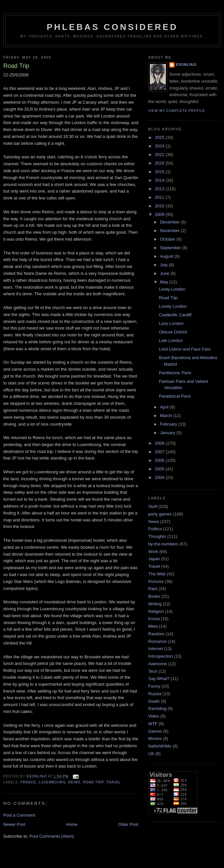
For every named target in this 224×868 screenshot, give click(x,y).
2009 (160, 214)
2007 (160, 452)
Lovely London (173, 306)
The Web (157, 574)
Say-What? (159, 679)
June (165, 273)
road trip (93, 782)
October (168, 239)
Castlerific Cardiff (175, 315)
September (171, 248)
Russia (155, 694)
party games (160, 514)
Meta (153, 626)
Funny (154, 686)
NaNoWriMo (160, 746)
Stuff (153, 506)
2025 (160, 137)
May (165, 282)
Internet (155, 649)
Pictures (156, 581)
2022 (160, 155)
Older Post (128, 824)
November (171, 231)
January (168, 433)
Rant (153, 589)
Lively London (172, 289)
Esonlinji (186, 65)
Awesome (158, 664)
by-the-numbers (163, 544)
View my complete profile (177, 111)
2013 (160, 189)
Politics (155, 529)
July (165, 265)
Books (154, 596)
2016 (160, 163)
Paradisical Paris (175, 396)
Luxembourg (52, 782)
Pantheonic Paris (175, 373)
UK (151, 754)
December (171, 222)
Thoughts (157, 536)
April (165, 407)
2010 (160, 206)
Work (153, 552)
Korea (154, 619)
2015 (160, 172)
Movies (155, 738)
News (154, 522)
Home (72, 824)
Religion (156, 611)
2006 (160, 460)
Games (155, 731)
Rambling (157, 709)
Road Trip (168, 298)
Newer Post (14, 824)
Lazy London (171, 323)
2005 (160, 469)
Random (156, 634)
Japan (154, 559)
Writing (155, 604)
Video (154, 716)
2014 (160, 180)
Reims (74, 782)
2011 (160, 197)
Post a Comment (19, 815)
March (167, 416)
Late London (171, 341)
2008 (160, 443)
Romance (157, 641)
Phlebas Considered (112, 27)
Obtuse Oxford (173, 332)
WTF (153, 724)
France (28, 782)
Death (154, 701)
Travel (113, 782)
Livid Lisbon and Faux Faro (185, 349)
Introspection (160, 656)
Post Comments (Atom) (52, 836)
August (167, 256)
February (169, 424)
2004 (160, 477)
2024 (160, 146)
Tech (153, 671)
